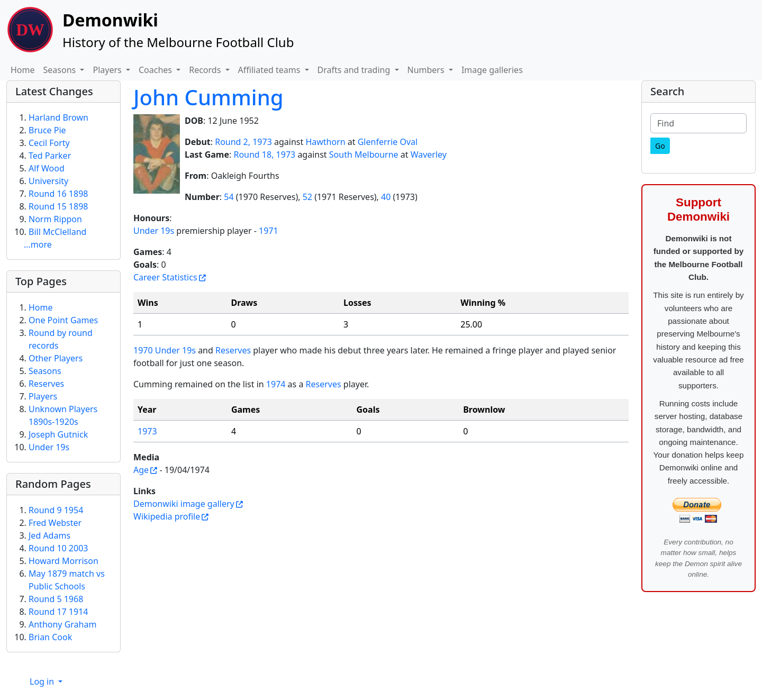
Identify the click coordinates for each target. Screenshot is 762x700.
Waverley (429, 154)
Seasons (45, 371)
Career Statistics (165, 277)
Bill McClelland (57, 232)
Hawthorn (325, 142)
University (48, 181)
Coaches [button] (156, 70)
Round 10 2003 (58, 548)
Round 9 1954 (56, 510)
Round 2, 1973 (243, 142)
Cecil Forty (49, 143)
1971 (269, 231)
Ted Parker (50, 156)
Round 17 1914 (58, 612)
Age (141, 470)
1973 (147, 431)
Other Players (56, 358)
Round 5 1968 (56, 599)
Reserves (233, 350)
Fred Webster (55, 523)
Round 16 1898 (58, 194)
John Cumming (208, 97)
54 (229, 197)
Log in (43, 681)
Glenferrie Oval (388, 142)
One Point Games (63, 320)
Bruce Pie (47, 130)
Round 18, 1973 (264, 154)
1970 (143, 350)
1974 (276, 384)
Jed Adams (49, 535)
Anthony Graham (62, 624)
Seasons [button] (61, 70)
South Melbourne (364, 154)
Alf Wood (47, 168)
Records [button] (206, 70)
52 (307, 197)
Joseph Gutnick (58, 434)
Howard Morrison (63, 561)
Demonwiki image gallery (184, 504)
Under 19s (154, 231)
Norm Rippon (55, 219)
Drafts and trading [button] (355, 70)
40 (386, 197)
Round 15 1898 (58, 206)
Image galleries (492, 70)
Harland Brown (58, 117)
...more (38, 244)
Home (23, 70)
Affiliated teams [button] (270, 70)
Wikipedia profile (167, 516)
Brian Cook (50, 637)
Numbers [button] (427, 70)
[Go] (660, 146)
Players (43, 396)
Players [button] (108, 70)
